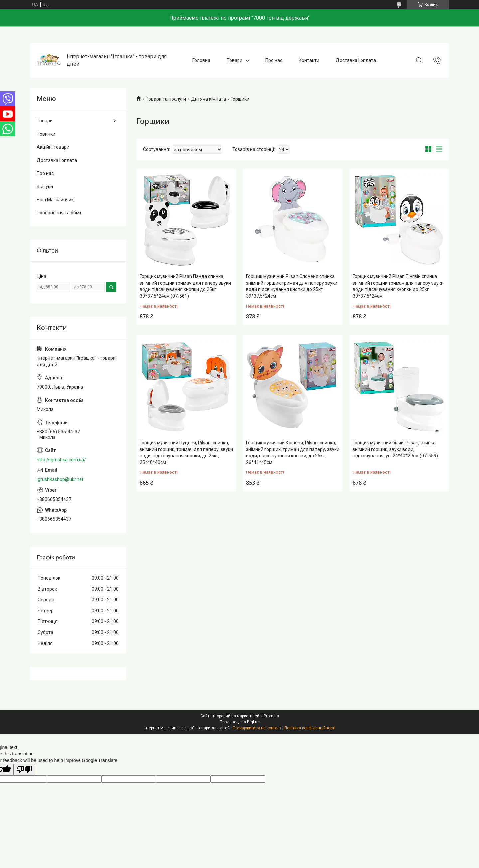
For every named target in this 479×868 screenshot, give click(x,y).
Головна (201, 60)
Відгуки (45, 186)
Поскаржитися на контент (257, 728)
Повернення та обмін (60, 213)
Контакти (309, 60)
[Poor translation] (24, 770)
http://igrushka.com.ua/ (61, 460)
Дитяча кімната (208, 99)
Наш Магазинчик (55, 200)
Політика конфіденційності (310, 728)
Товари (235, 60)
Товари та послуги (166, 99)
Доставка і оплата (356, 60)
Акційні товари (53, 147)
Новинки (46, 134)
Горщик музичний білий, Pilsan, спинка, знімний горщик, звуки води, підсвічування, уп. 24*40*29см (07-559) (395, 449)
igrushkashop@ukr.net (60, 479)
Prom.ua (271, 716)
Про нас (274, 60)
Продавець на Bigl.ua (240, 722)
